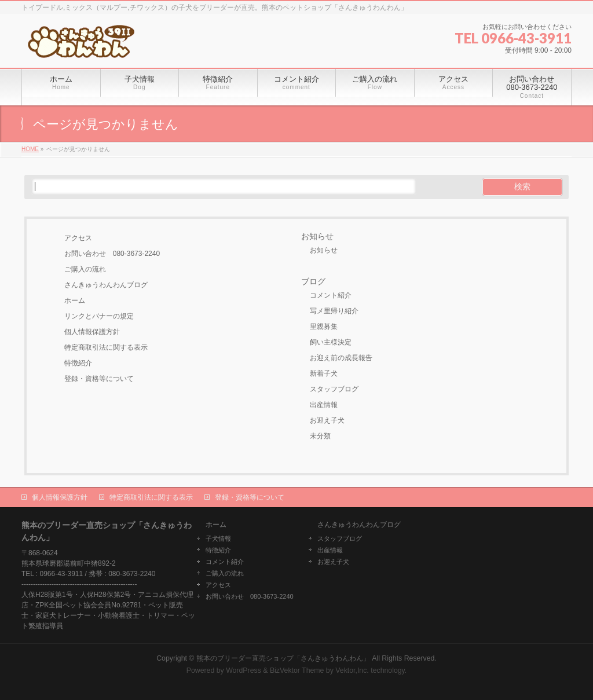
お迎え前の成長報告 (341, 358)
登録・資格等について (99, 379)
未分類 (320, 436)
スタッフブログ (334, 389)
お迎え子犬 (327, 420)
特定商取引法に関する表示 (106, 347)
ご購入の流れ (85, 269)
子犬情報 (218, 538)
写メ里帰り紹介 (334, 311)
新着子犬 (324, 373)
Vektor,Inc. (352, 670)
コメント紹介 (331, 295)
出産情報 (324, 405)
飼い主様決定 (331, 342)
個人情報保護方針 (92, 332)
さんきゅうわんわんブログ (106, 285)
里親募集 (324, 327)
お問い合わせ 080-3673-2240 (112, 254)
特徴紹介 (78, 363)
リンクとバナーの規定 (99, 316)
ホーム (75, 300)
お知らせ (317, 236)
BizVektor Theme (297, 670)
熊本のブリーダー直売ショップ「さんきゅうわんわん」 (283, 658)
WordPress (244, 670)
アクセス (78, 238)
